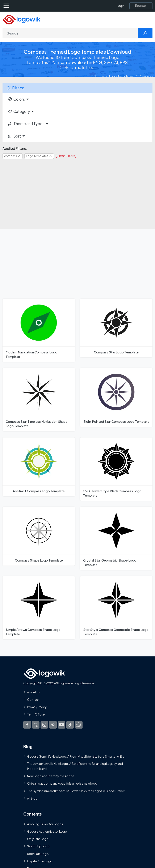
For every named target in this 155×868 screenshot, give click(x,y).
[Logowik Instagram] (44, 725)
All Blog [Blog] (32, 798)
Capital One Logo (40, 861)
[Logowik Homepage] (21, 19)
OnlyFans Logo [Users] (38, 839)
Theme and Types (26, 124)
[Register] (141, 6)
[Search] (70, 33)
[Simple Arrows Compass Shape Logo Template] (39, 608)
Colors (16, 99)
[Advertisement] (77, 191)
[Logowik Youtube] (62, 725)
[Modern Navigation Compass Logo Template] (39, 330)
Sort (14, 136)
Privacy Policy (37, 707)
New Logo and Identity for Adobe (51, 776)
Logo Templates (121, 76)
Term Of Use (36, 714)
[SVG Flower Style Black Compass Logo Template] (116, 469)
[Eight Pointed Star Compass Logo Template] (116, 397)
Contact (33, 699)
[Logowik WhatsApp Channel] (79, 725)
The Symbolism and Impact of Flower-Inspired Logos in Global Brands (76, 791)
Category (19, 111)
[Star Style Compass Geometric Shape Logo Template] (116, 608)
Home (100, 76)
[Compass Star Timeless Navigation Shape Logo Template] (39, 400)
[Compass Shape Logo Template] (39, 536)
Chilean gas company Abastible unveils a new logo (62, 784)
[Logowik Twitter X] (36, 725)
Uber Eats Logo (38, 854)
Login (121, 6)
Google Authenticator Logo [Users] (47, 831)
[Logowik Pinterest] (53, 725)
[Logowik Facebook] (27, 725)
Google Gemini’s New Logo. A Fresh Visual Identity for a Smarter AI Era (76, 757)
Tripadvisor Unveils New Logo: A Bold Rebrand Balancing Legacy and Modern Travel (75, 766)
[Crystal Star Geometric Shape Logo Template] (116, 538)
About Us (33, 692)
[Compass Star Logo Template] (116, 328)
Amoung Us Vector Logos (45, 824)
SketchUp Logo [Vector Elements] (38, 846)
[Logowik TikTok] (70, 725)
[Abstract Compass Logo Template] (39, 467)
